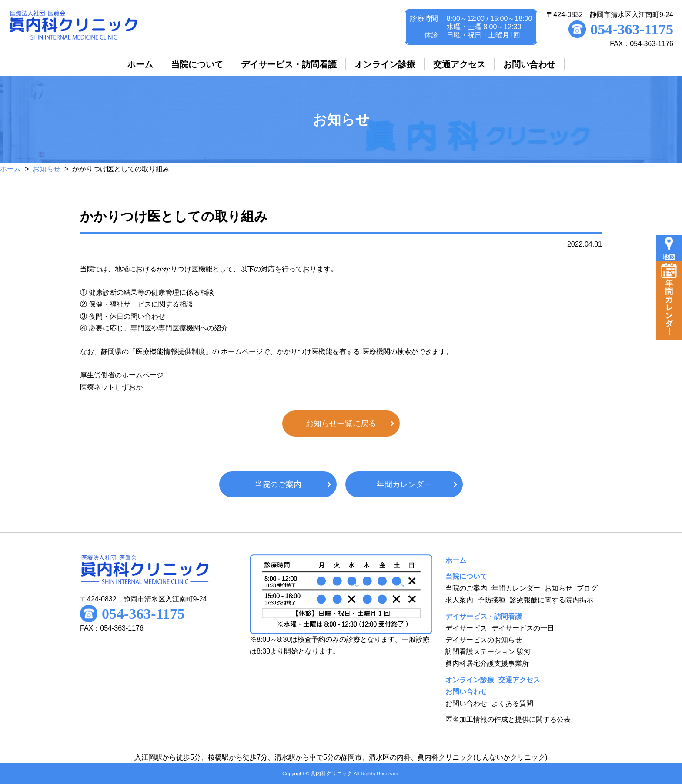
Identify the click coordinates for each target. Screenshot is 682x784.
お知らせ (47, 169)
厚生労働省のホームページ (122, 375)
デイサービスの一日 (523, 628)
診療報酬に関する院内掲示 (552, 600)
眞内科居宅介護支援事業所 (487, 663)
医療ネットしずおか (111, 387)
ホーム (10, 169)
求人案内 (459, 600)
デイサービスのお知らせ (484, 640)
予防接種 (491, 600)
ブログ (587, 588)
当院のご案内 (278, 484)
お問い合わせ (466, 703)
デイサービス (466, 628)
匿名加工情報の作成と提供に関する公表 (508, 719)
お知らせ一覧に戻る (341, 424)
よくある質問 (512, 703)
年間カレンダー (404, 484)
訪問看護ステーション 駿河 (488, 652)
